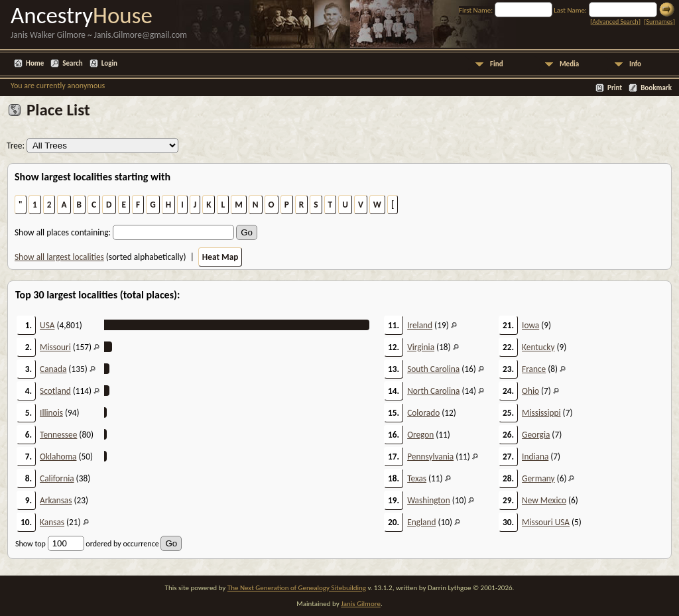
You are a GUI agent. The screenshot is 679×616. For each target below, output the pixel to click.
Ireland (420, 325)
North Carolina (433, 391)
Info (635, 64)
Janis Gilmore (361, 604)
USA (47, 325)
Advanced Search (615, 22)
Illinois (51, 413)
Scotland (55, 391)
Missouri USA (546, 522)
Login (109, 63)
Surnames (659, 22)
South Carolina (433, 369)
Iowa (530, 325)
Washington (429, 500)
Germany (538, 478)
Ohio (530, 391)
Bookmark (656, 88)
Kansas (52, 522)
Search (72, 63)
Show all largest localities (59, 257)
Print (615, 88)
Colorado (423, 413)
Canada (53, 369)
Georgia (536, 435)
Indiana (535, 457)
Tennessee (58, 435)
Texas (417, 478)
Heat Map (220, 257)
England (421, 522)
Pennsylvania (430, 457)
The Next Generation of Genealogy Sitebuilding (297, 588)
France (534, 369)
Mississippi (541, 413)
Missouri (55, 347)
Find (497, 64)
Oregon (420, 435)
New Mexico (544, 500)
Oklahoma (58, 457)
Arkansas (56, 500)
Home (35, 63)
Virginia (421, 347)
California (57, 478)
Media (569, 64)
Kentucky (538, 347)
